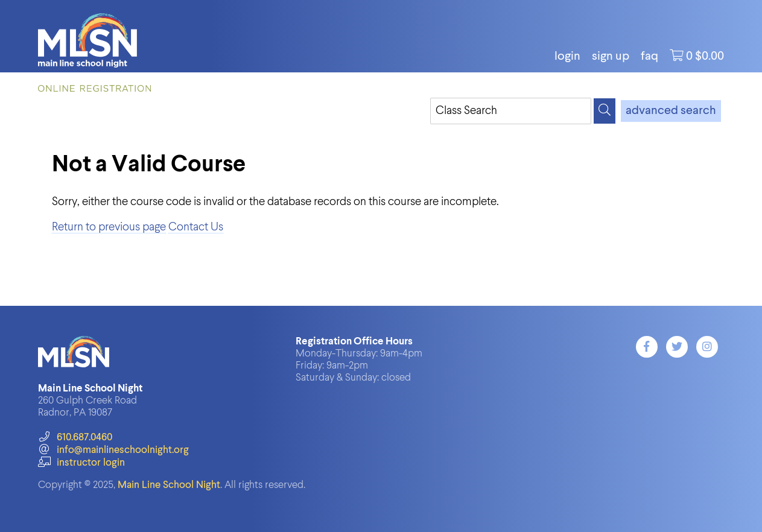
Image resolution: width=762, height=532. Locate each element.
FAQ (649, 57)
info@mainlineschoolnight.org (113, 450)
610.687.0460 (75, 438)
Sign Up (611, 57)
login (567, 57)
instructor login (81, 463)
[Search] (605, 111)
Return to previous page (109, 227)
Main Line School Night (169, 485)
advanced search (671, 111)
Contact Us (196, 227)
